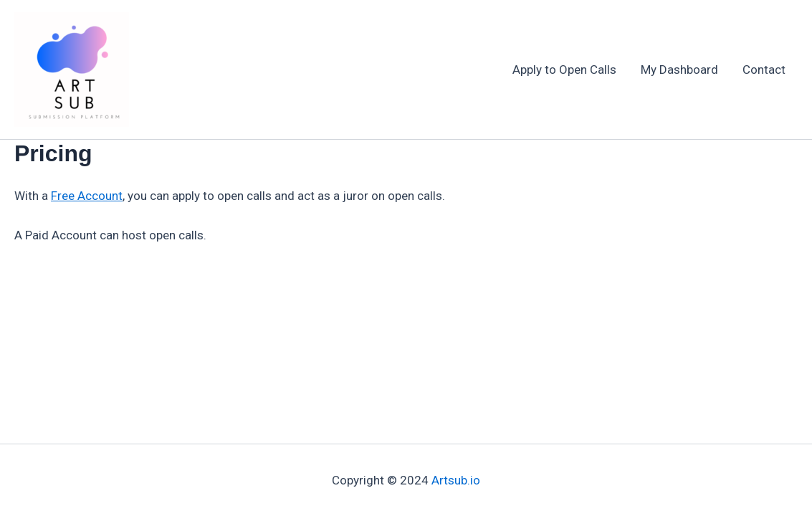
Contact (764, 70)
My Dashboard (679, 70)
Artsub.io (456, 480)
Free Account (87, 196)
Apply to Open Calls (564, 70)
